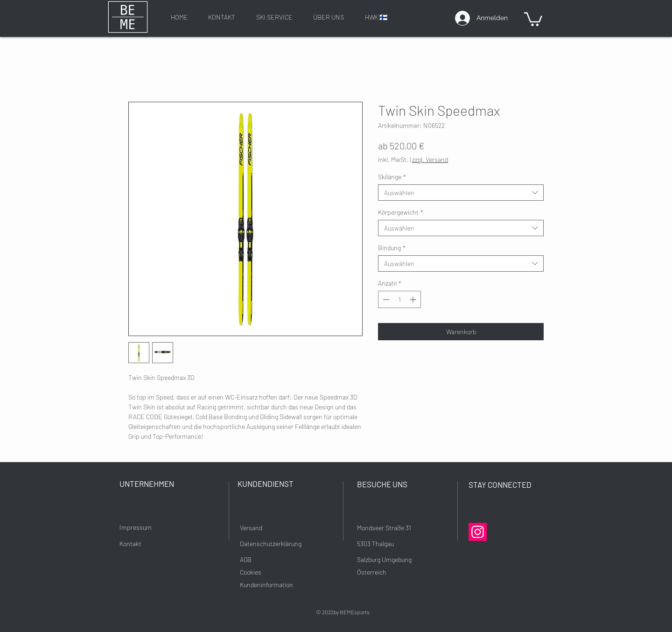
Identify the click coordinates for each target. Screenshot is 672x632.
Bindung (392, 248)
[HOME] (179, 17)
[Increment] (414, 299)
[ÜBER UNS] (329, 17)
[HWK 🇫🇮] (376, 17)
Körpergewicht (401, 212)
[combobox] (461, 193)
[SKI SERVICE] (274, 17)
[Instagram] (478, 532)
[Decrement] (385, 299)
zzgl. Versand (430, 159)
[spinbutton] (399, 299)
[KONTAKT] (222, 17)
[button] (533, 18)
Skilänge (392, 177)
